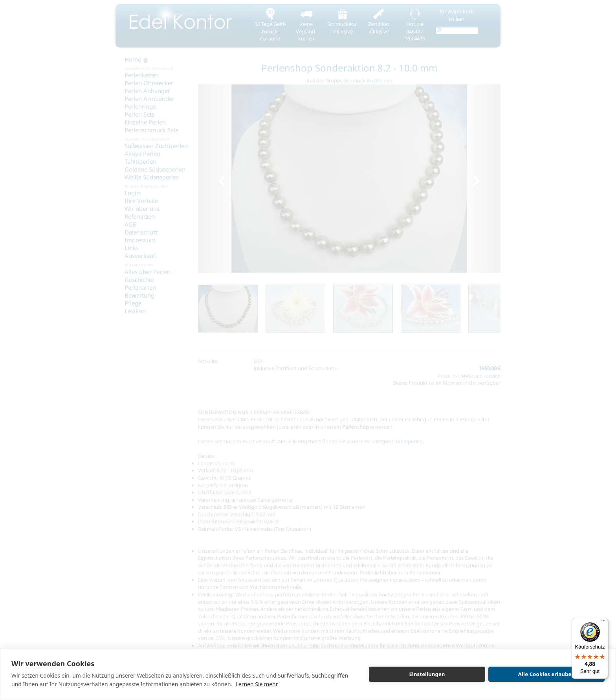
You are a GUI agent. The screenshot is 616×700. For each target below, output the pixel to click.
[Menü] (603, 623)
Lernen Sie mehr (257, 684)
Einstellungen (427, 674)
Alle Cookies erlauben (546, 674)
